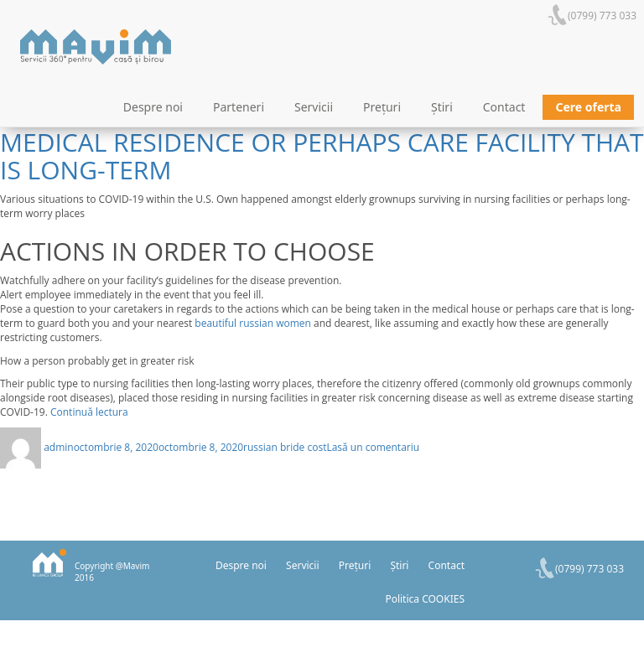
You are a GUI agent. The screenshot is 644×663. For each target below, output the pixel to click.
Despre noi (153, 107)
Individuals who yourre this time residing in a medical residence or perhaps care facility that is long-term (322, 142)
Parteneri (239, 107)
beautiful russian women (253, 323)
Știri (442, 107)
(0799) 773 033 (602, 16)
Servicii (314, 107)
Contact (504, 107)
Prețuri (382, 107)
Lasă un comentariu (373, 447)
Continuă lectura (89, 412)
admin (59, 447)
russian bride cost (285, 447)
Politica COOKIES (425, 599)
